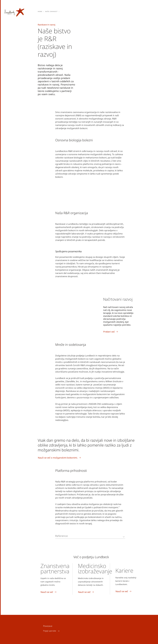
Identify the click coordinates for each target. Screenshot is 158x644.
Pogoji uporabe (50, 631)
